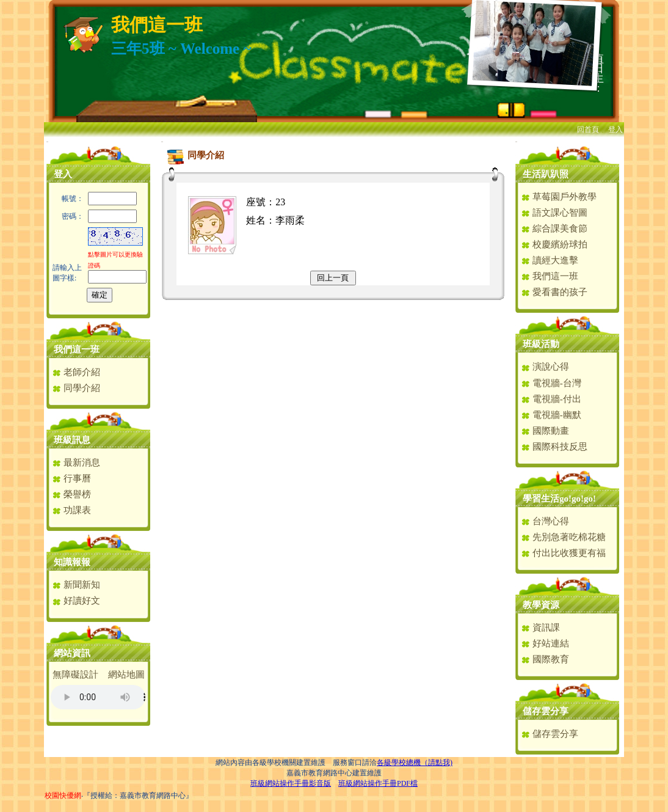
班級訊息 (72, 440)
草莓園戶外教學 (559, 197)
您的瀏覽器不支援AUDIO (98, 697)
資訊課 (540, 627)
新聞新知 (76, 585)
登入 (615, 130)
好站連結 (545, 643)
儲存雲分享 (546, 711)
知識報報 (72, 562)
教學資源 (541, 605)
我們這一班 (77, 349)
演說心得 (545, 367)
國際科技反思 (554, 447)
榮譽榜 (71, 494)
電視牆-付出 (551, 399)
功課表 (71, 510)
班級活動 (541, 344)
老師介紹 (76, 372)
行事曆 (71, 478)
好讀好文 (76, 601)
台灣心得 (545, 521)
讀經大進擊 (550, 260)
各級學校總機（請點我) (415, 763)
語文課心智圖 (554, 213)
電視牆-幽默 (551, 415)
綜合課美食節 (554, 229)
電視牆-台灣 (551, 383)
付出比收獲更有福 (563, 553)
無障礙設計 (75, 675)
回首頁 (588, 130)
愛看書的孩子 (554, 292)
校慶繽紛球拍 (554, 244)
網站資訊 (72, 653)
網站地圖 (126, 675)
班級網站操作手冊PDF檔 (378, 783)
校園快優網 (63, 796)
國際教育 (545, 659)
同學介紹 (76, 388)
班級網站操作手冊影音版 (291, 783)
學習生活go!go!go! (559, 499)
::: (47, 141)
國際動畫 (545, 431)
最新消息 (76, 463)
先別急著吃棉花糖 (563, 537)
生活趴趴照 (546, 174)
